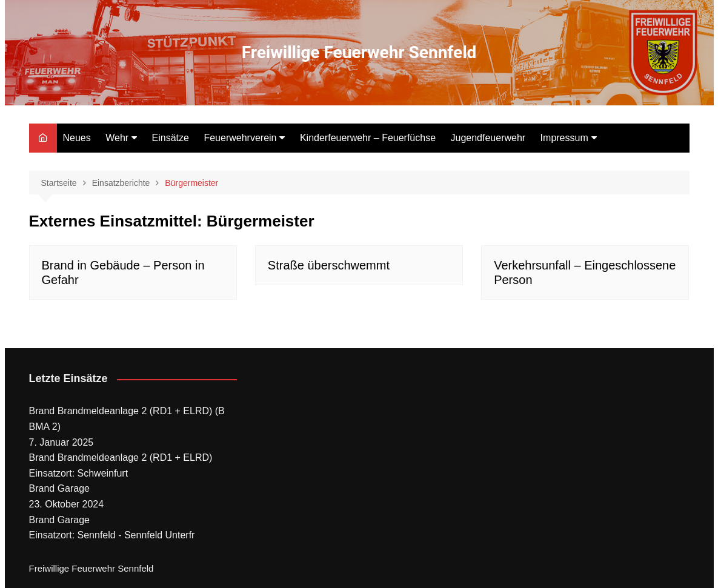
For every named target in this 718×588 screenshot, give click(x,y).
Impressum (564, 138)
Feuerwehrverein (240, 138)
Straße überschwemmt (329, 265)
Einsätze (171, 138)
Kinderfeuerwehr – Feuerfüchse (368, 138)
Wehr (117, 138)
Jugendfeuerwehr (488, 138)
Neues (77, 138)
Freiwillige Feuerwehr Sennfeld (359, 52)
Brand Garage (60, 488)
